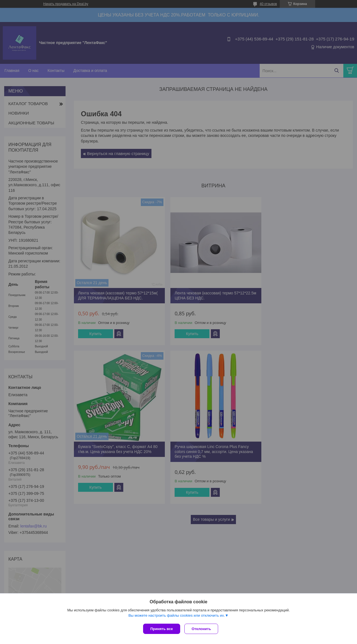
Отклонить (203, 629)
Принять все (162, 629)
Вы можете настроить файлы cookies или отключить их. (177, 617)
